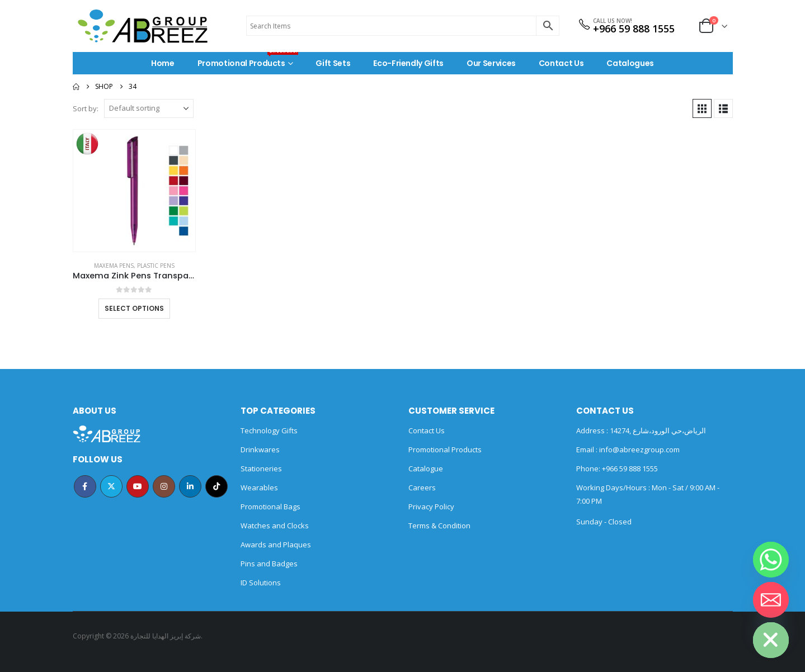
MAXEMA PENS (114, 266)
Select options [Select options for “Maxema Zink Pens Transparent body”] (134, 308)
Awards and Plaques (276, 545)
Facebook (85, 486)
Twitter (111, 486)
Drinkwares (260, 449)
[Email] (771, 600)
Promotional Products (248, 60)
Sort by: (86, 108)
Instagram (164, 486)
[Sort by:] (149, 108)
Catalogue (426, 468)
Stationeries (261, 468)
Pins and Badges (269, 564)
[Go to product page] (134, 191)
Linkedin (190, 486)
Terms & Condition (439, 526)
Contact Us (561, 63)
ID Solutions (261, 583)
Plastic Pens (156, 266)
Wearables (259, 488)
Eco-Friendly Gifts (408, 63)
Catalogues (630, 63)
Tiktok (216, 486)
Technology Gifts (269, 430)
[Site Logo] (143, 26)
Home (163, 63)
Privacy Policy (431, 507)
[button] (702, 108)
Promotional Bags (270, 507)
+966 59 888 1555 (634, 29)
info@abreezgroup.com (639, 449)
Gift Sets (333, 63)
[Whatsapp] (771, 560)
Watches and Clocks (275, 526)
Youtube (138, 486)
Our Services (491, 63)
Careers (422, 488)
